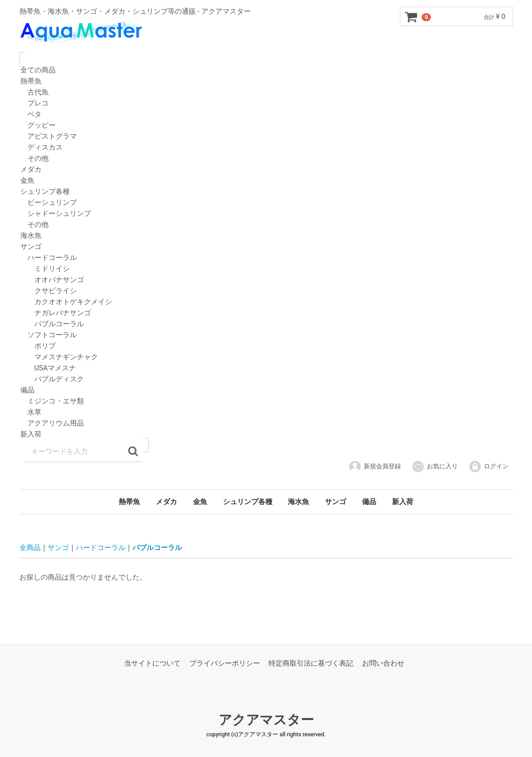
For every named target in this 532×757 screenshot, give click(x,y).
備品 (266, 390)
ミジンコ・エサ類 (266, 401)
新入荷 (266, 435)
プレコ (266, 104)
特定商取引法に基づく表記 (311, 663)
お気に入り (435, 467)
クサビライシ (266, 291)
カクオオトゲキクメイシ (266, 302)
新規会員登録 (375, 467)
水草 (266, 412)
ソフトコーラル (266, 335)
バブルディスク (266, 379)
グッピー (266, 126)
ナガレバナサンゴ (266, 313)
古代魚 (266, 92)
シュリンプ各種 (266, 192)
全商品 (30, 548)
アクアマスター (266, 720)
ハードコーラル (266, 258)
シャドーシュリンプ (266, 214)
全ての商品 (266, 70)
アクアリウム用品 (266, 424)
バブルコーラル (266, 324)
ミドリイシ (266, 269)
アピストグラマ (266, 137)
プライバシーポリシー (225, 663)
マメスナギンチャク (266, 357)
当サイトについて (152, 663)
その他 (266, 159)
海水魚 (266, 236)
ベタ (266, 115)
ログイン (489, 467)
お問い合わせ (383, 663)
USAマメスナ (266, 368)
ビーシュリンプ (266, 203)
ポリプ (266, 346)
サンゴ (266, 247)
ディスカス (266, 148)
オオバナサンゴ (266, 280)
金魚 (266, 181)
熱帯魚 (266, 81)
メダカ (266, 170)
